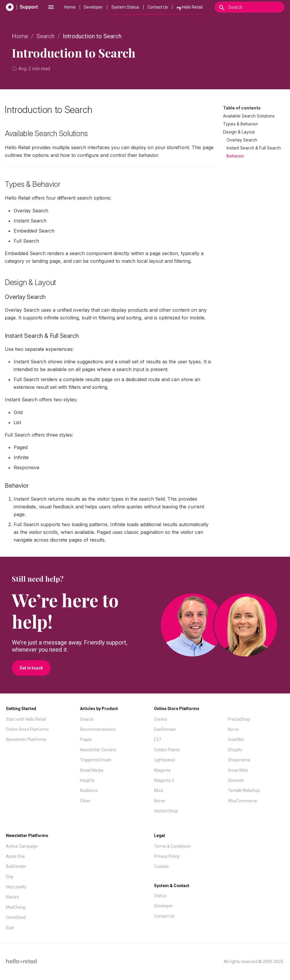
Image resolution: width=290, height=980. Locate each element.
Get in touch (31, 668)
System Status (125, 7)
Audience (89, 790)
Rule (10, 928)
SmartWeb (238, 770)
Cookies (161, 866)
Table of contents (242, 108)
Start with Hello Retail (26, 719)
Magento (162, 770)
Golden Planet (167, 750)
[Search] (249, 7)
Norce (160, 801)
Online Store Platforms (27, 729)
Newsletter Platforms (26, 739)
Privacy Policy (167, 856)
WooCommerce (242, 801)
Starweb (236, 780)
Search (45, 36)
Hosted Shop (166, 811)
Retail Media (92, 770)
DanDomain (165, 729)
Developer (93, 7)
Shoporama (239, 760)
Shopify (235, 750)
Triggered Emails (96, 760)
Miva (158, 790)
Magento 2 (164, 780)
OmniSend (16, 917)
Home (70, 7)
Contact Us (158, 7)
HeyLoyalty (16, 887)
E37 (158, 739)
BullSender (16, 866)
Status (160, 896)
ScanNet (236, 739)
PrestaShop (239, 719)
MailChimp (16, 907)
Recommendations (98, 729)
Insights (87, 780)
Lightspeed (164, 760)
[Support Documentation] (22, 7)
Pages (86, 739)
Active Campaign (22, 846)
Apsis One (15, 856)
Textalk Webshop (244, 790)
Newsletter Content (98, 750)
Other (85, 801)
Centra (160, 719)
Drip (10, 877)
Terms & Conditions (172, 846)
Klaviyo (12, 897)
